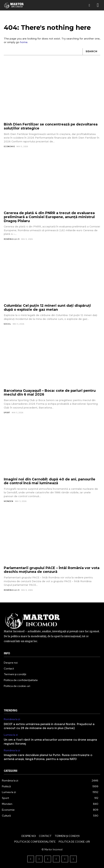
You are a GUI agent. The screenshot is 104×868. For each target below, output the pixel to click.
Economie (9, 146)
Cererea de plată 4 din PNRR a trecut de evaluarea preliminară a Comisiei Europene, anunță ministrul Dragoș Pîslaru (49, 217)
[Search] (91, 52)
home (24, 42)
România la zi (12, 239)
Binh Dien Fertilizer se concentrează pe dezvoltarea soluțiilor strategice (51, 126)
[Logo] (14, 5)
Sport (7, 413)
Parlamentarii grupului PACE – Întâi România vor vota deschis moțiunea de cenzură (52, 570)
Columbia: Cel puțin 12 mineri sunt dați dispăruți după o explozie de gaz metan (47, 308)
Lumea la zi (11, 735)
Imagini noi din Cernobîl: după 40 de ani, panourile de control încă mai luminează (50, 481)
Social (7, 324)
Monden (9, 501)
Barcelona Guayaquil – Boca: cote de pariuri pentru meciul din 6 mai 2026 (50, 393)
